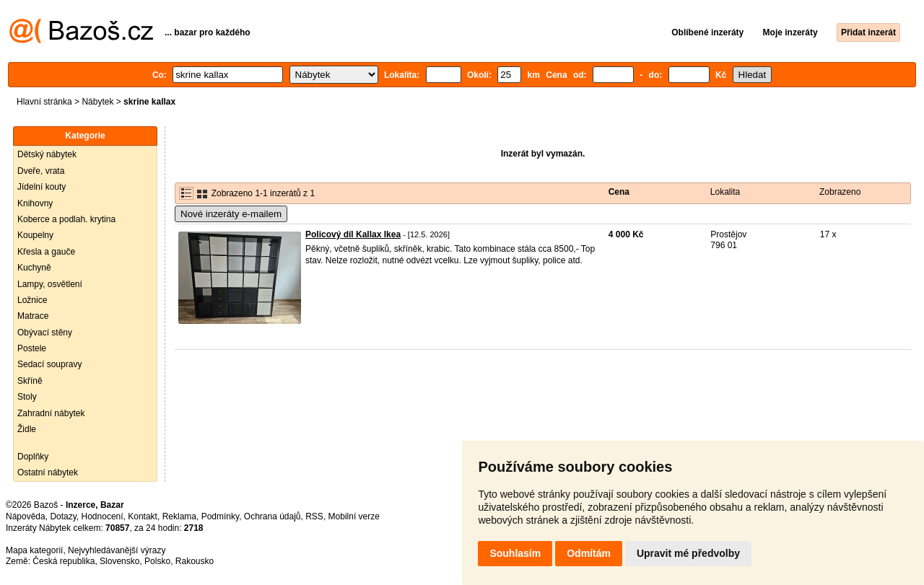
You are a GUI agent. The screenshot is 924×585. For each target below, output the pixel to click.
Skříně (30, 381)
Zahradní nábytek (51, 413)
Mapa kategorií (34, 550)
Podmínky (220, 516)
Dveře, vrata (41, 171)
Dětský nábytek (47, 154)
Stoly (27, 397)
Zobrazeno (840, 192)
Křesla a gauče (46, 252)
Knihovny (35, 203)
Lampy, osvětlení (50, 284)
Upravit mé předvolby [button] (688, 553)
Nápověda (26, 516)
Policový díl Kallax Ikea (353, 234)
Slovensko (119, 561)
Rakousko (195, 561)
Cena (619, 192)
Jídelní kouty (42, 187)
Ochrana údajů (273, 516)
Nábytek (97, 102)
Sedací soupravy (49, 364)
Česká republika (64, 561)
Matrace (33, 316)
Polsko (157, 561)
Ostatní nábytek (48, 472)
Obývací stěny (45, 333)
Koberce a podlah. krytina (66, 219)
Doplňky (33, 457)
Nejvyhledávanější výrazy (117, 550)
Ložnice (32, 300)
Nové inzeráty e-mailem (231, 214)
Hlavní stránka (44, 102)
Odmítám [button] (589, 553)
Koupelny (35, 235)
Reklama (179, 516)
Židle (27, 429)
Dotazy (63, 516)
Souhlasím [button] (515, 553)
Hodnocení (103, 516)
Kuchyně (34, 268)
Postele (32, 348)
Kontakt (143, 516)
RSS (314, 516)
